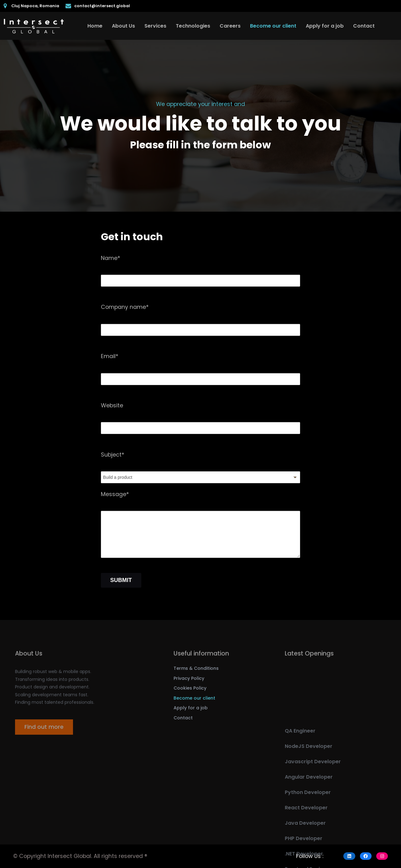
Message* (115, 494)
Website (112, 405)
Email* (110, 356)
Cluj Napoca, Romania (35, 6)
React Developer (306, 860)
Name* (111, 258)
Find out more (44, 732)
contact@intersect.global (102, 6)
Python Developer (308, 844)
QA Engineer (300, 783)
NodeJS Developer (309, 798)
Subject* (113, 455)
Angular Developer (309, 829)
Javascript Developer (313, 814)
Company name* (125, 307)
